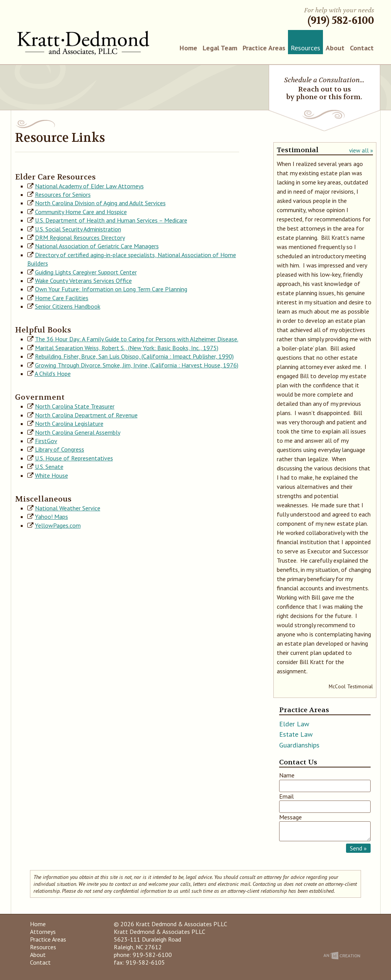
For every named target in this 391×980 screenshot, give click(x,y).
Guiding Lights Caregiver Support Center (86, 272)
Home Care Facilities (62, 298)
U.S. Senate (49, 467)
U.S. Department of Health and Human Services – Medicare (111, 220)
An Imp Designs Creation (342, 956)
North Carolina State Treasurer (75, 406)
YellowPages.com (58, 525)
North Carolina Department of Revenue (86, 415)
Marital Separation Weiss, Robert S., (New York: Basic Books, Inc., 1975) (127, 348)
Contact (362, 48)
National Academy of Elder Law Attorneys (89, 186)
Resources (305, 48)
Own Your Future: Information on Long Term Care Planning (111, 289)
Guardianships (299, 745)
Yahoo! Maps (52, 517)
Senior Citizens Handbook (68, 306)
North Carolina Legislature (69, 424)
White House (52, 475)
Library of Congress (60, 449)
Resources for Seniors (63, 194)
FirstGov (46, 441)
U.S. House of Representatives (74, 458)
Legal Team (220, 48)
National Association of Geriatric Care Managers (97, 246)
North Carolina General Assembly (78, 432)
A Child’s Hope (53, 374)
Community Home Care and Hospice (81, 212)
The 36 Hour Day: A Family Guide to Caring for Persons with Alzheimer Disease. (137, 339)
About (335, 48)
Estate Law (296, 734)
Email (286, 796)
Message (290, 817)
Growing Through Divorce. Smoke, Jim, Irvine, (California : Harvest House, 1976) (137, 365)
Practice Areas (264, 48)
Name (287, 775)
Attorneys (43, 932)
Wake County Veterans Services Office (83, 281)
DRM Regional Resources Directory (80, 238)
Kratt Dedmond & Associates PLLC (83, 43)
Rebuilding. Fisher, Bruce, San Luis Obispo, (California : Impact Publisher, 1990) (134, 356)
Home (188, 48)
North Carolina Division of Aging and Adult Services (100, 203)
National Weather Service (68, 508)
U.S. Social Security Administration (78, 229)
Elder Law (294, 724)
